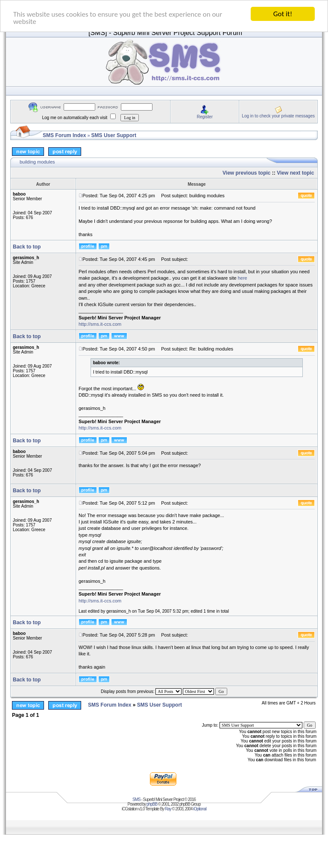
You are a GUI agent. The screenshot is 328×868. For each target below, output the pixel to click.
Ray (168, 809)
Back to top (27, 247)
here (243, 278)
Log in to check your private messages (278, 115)
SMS (136, 799)
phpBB (152, 804)
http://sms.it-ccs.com (100, 324)
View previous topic (246, 173)
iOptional (199, 809)
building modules (37, 162)
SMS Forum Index (64, 135)
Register (205, 116)
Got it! (283, 14)
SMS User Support (114, 135)
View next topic (295, 173)
